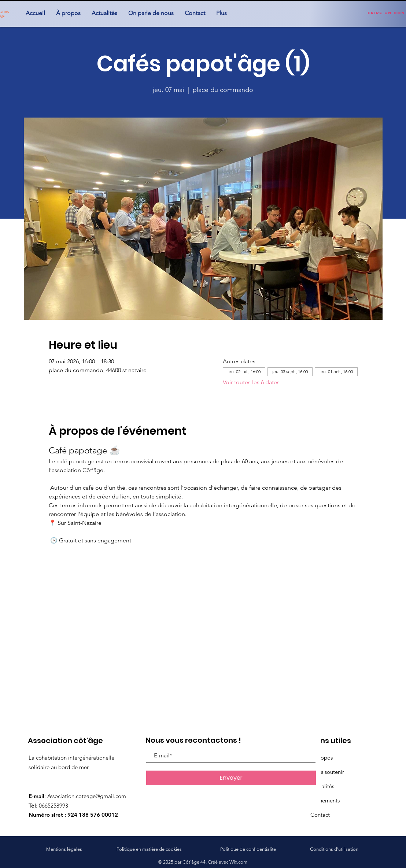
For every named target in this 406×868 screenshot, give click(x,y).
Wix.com (238, 862)
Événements (325, 800)
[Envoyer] (231, 778)
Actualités (322, 786)
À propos (322, 758)
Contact (320, 815)
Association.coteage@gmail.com (87, 796)
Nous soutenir (327, 772)
